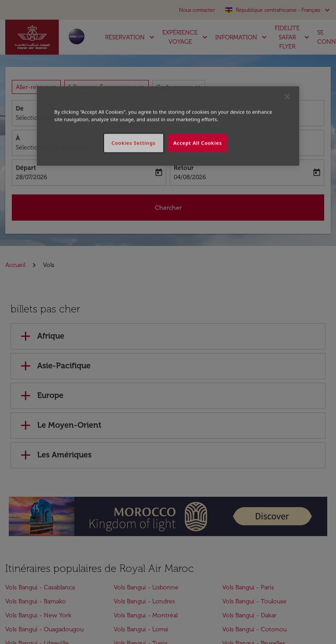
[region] (168, 126)
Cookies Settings (134, 143)
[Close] (287, 97)
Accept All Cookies (198, 143)
